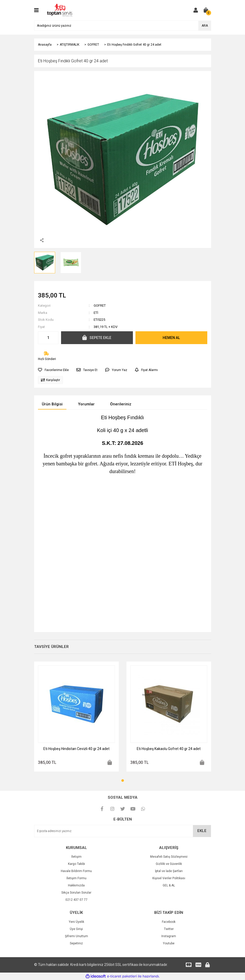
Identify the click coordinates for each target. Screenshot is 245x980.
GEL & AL (169, 885)
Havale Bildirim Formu (76, 871)
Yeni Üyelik (76, 922)
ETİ (96, 313)
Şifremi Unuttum (76, 936)
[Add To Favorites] (53, 370)
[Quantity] (48, 338)
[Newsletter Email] (123, 831)
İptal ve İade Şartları (169, 871)
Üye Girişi (76, 929)
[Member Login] (196, 10)
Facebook (169, 922)
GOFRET (100, 306)
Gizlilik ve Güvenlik (169, 864)
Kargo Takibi (76, 864)
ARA (205, 26)
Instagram (169, 936)
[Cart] (206, 10)
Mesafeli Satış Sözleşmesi (169, 857)
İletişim (76, 857)
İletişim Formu (76, 878)
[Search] (123, 26)
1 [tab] (123, 781)
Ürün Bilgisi (52, 404)
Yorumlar (86, 404)
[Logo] (60, 10)
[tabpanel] (76, 717)
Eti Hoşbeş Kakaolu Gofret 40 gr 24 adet (169, 749)
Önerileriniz (121, 404)
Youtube (169, 943)
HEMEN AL (171, 338)
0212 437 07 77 (76, 900)
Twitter (169, 929)
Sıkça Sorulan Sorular (76, 893)
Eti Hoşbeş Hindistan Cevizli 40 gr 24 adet (76, 749)
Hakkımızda (76, 885)
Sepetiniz (76, 943)
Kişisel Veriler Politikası (169, 878)
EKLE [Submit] (202, 831)
